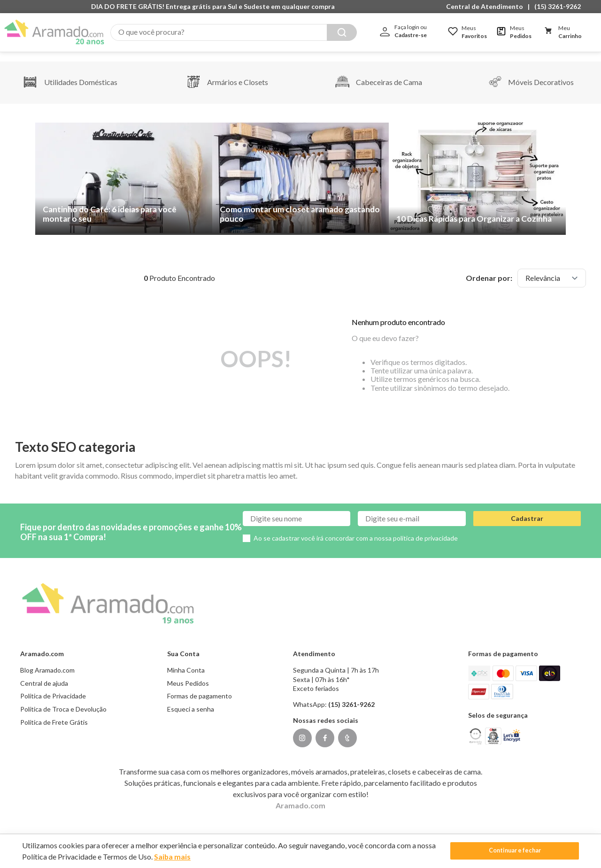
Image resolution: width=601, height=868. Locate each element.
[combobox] (234, 32)
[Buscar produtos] (342, 32)
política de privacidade (425, 529)
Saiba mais (173, 856)
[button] (487, 7)
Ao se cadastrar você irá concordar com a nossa (356, 529)
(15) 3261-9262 (558, 6)
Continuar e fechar (515, 851)
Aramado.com (300, 796)
